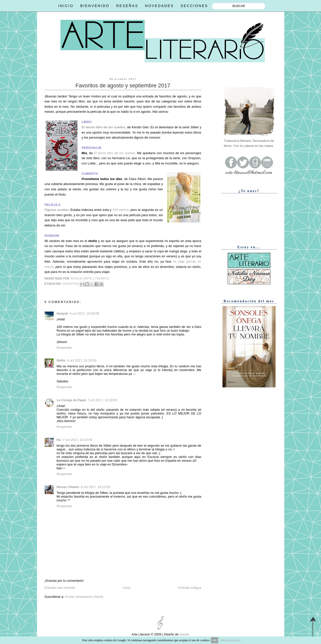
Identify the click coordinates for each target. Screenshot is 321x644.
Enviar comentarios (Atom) (84, 597)
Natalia (184, 634)
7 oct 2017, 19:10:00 (77, 440)
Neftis (61, 360)
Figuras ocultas (57, 210)
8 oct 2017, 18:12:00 (95, 487)
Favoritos (71, 284)
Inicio (127, 588)
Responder (65, 348)
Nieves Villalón (68, 487)
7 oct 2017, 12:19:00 (102, 400)
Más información (230, 640)
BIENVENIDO (95, 6)
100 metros (121, 210)
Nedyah (62, 313)
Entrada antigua (190, 588)
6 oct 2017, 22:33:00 (82, 360)
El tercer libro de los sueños (103, 127)
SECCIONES (194, 6)
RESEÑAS (127, 6)
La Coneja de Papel (71, 400)
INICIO (66, 6)
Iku (59, 440)
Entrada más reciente (60, 588)
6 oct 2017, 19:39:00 (84, 313)
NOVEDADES (159, 6)
